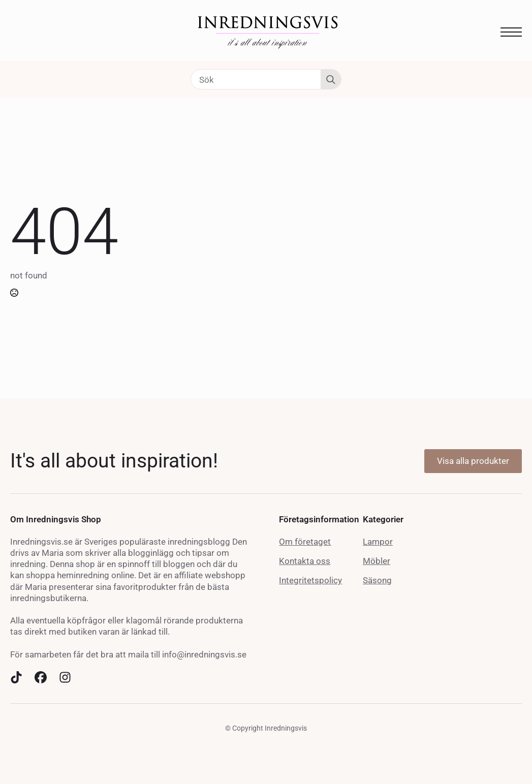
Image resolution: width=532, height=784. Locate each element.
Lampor (378, 542)
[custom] (16, 677)
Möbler (377, 561)
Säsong (377, 580)
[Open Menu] (511, 32)
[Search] (331, 80)
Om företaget (305, 542)
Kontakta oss (305, 561)
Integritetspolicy (310, 580)
